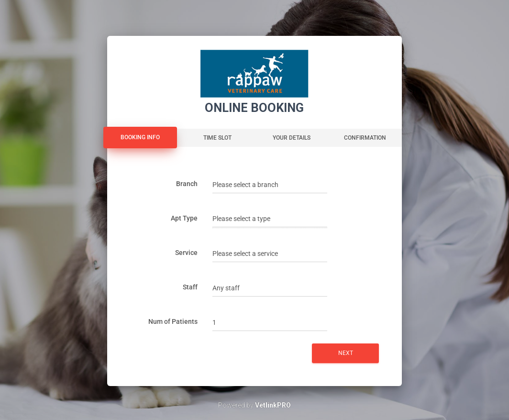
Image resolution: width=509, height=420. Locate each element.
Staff (190, 287)
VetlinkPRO (273, 405)
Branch (187, 184)
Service (186, 253)
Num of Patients (173, 321)
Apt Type (184, 218)
